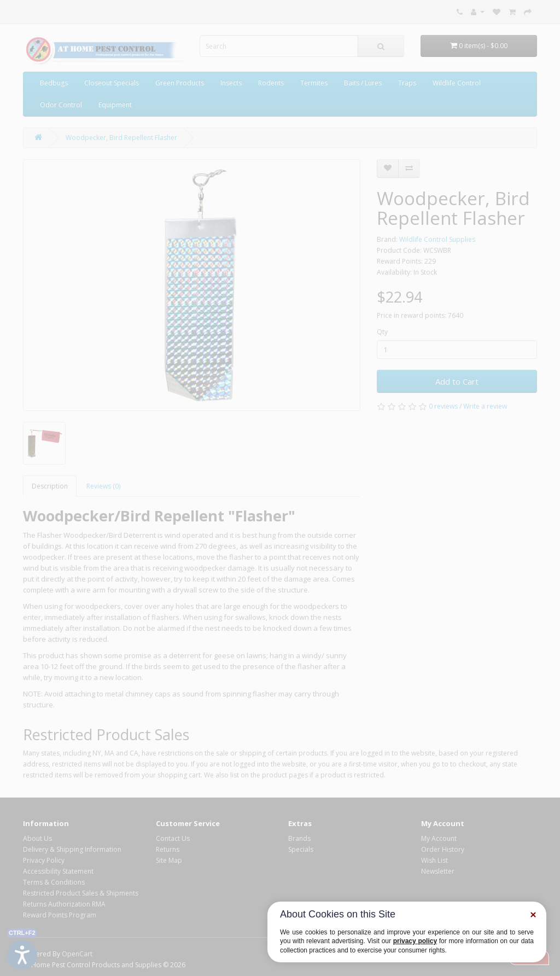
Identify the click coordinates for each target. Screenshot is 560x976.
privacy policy (415, 941)
